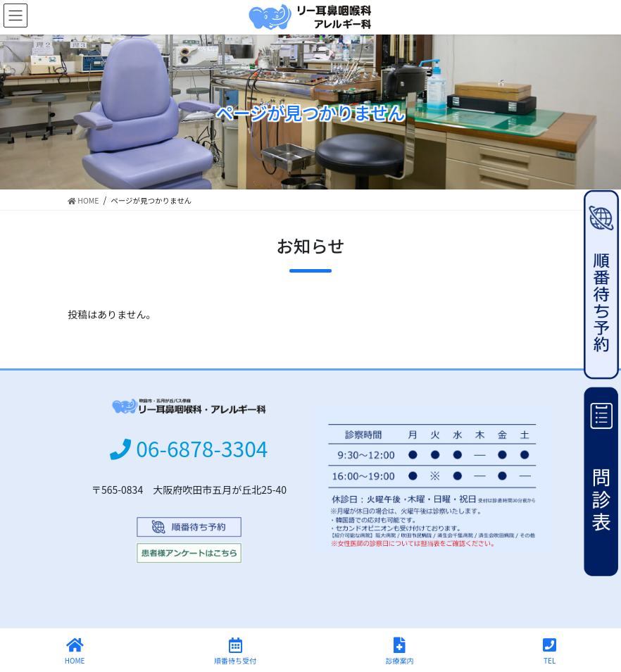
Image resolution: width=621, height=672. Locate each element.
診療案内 (400, 651)
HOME (75, 651)
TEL (550, 651)
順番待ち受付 (235, 651)
